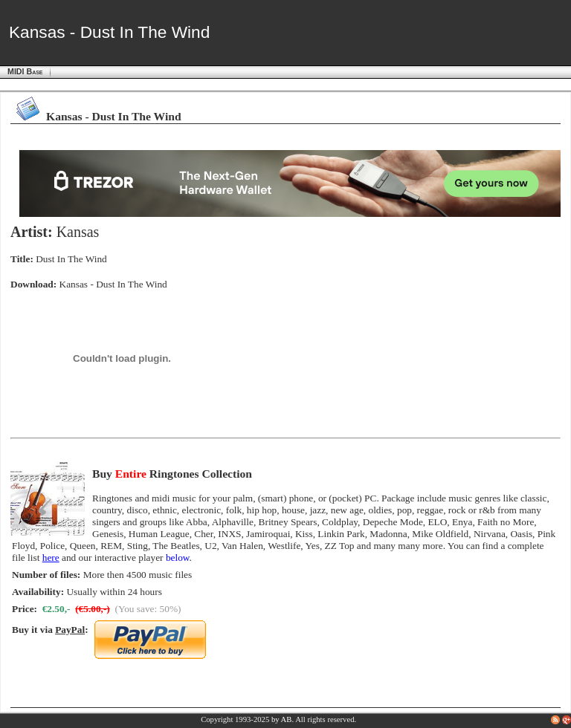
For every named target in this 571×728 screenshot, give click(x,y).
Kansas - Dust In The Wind (113, 284)
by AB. (283, 719)
